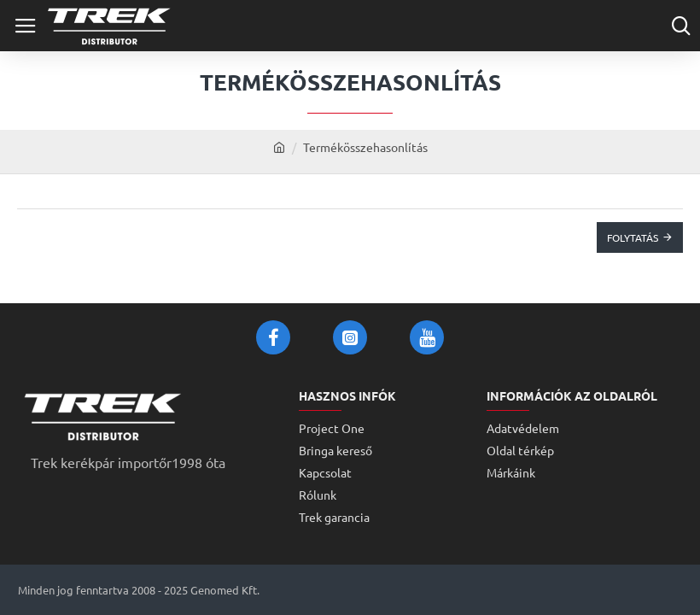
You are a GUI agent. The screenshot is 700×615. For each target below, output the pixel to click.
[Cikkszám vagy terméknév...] (681, 26)
